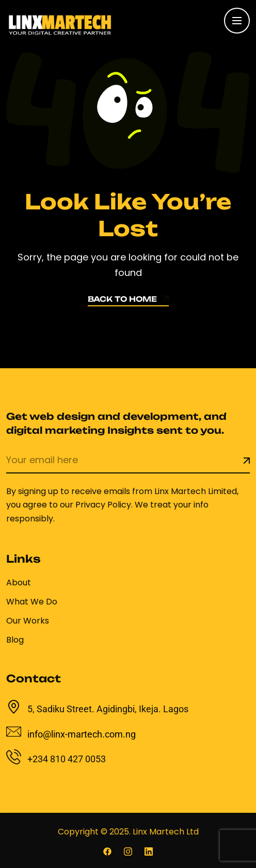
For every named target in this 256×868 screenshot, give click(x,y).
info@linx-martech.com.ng (82, 734)
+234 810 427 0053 (67, 759)
